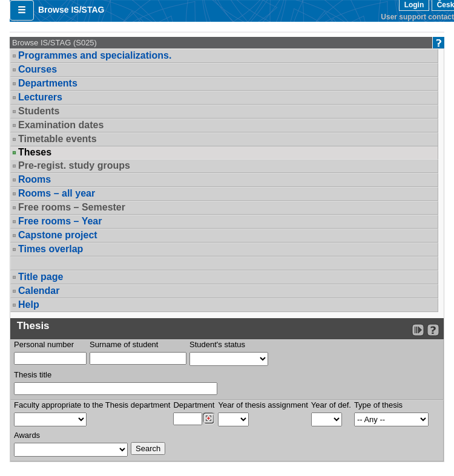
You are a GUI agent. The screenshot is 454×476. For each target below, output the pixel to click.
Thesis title (33, 375)
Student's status (217, 344)
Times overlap (51, 249)
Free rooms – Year (60, 221)
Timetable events (58, 139)
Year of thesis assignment (263, 405)
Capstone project (58, 235)
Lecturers (40, 97)
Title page (41, 277)
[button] (22, 10)
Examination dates (61, 125)
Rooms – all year (57, 193)
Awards (27, 435)
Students (39, 111)
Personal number (44, 344)
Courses (38, 69)
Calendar (39, 291)
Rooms (35, 179)
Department (194, 405)
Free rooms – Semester (72, 207)
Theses (35, 152)
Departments (48, 83)
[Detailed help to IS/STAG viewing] (433, 330)
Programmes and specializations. (95, 55)
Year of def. (331, 405)
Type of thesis (378, 405)
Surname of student (124, 344)
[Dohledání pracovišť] (209, 419)
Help (29, 305)
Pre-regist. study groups (74, 165)
